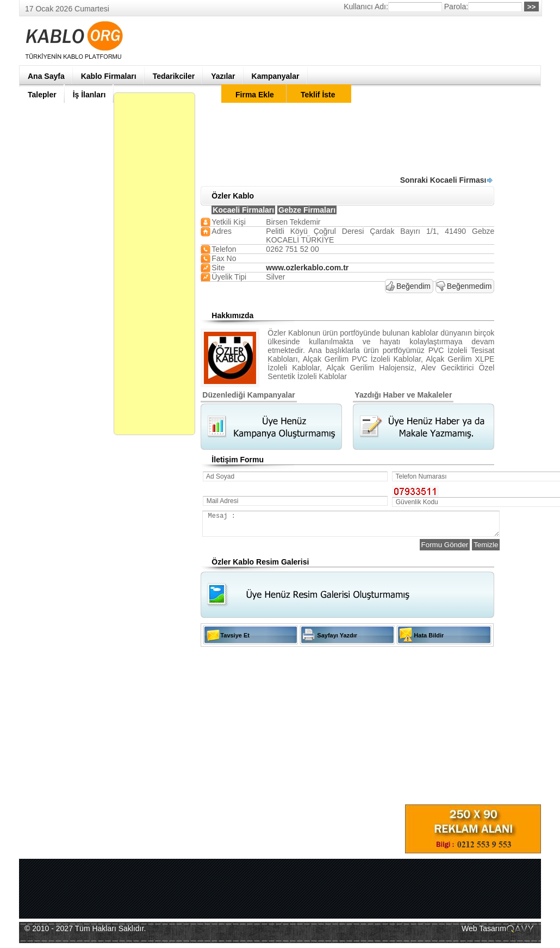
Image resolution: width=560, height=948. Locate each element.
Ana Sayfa (46, 76)
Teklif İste (318, 95)
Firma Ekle (255, 95)
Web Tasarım (484, 933)
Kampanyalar (276, 76)
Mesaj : (367, 526)
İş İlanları (89, 95)
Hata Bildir (429, 640)
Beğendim (413, 286)
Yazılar (223, 76)
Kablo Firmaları (109, 76)
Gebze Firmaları (307, 210)
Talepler (42, 95)
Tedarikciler (174, 76)
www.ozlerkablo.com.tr (307, 268)
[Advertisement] (446, 92)
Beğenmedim (469, 286)
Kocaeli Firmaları (243, 210)
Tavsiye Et (235, 640)
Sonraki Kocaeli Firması (447, 180)
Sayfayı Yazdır (337, 640)
